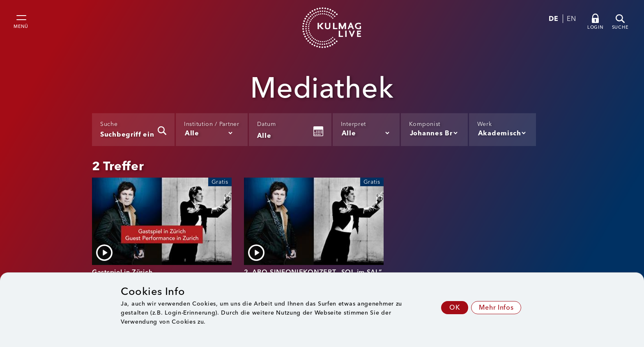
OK (455, 307)
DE (553, 19)
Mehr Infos (496, 307)
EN (571, 19)
